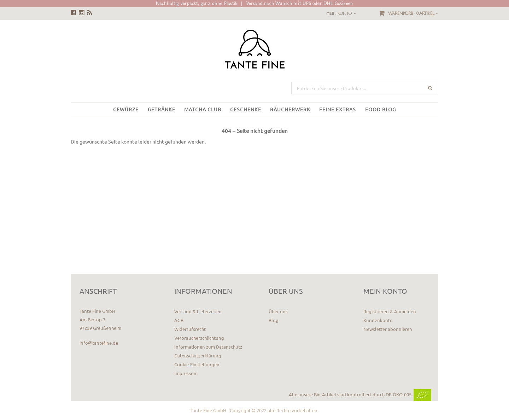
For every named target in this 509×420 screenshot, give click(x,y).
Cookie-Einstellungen (197, 364)
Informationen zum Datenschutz (208, 347)
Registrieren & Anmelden (390, 311)
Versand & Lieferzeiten (198, 311)
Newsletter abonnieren (388, 329)
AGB (179, 320)
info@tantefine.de (99, 343)
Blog (274, 320)
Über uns (278, 311)
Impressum (186, 373)
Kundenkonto (378, 320)
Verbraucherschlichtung (199, 338)
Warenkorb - (413, 13)
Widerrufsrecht (190, 329)
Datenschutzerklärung (198, 355)
